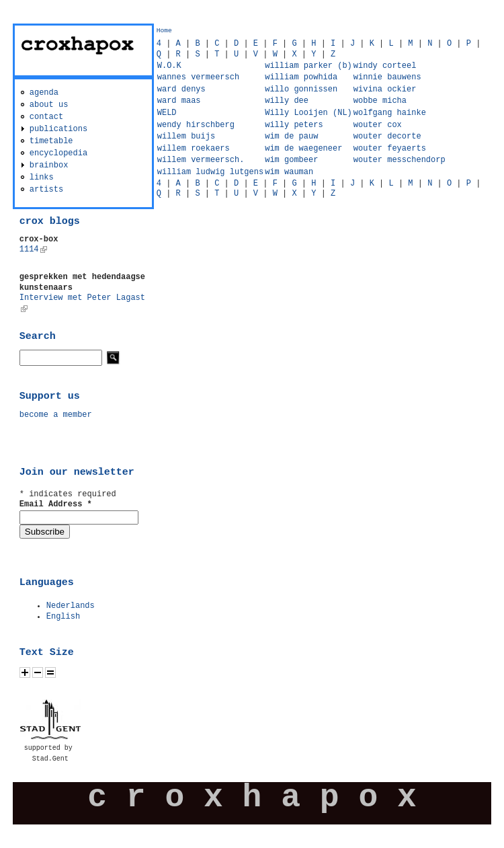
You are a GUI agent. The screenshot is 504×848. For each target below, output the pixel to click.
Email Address (56, 504)
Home (164, 31)
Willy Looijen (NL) (308, 113)
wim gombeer (291, 160)
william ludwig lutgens (210, 172)
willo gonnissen (301, 89)
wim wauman (289, 172)
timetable (51, 141)
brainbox (49, 165)
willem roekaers (194, 149)
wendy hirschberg (196, 125)
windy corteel (385, 66)
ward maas (179, 101)
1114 (33, 249)
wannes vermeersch (198, 77)
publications (58, 129)
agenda (44, 93)
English (63, 617)
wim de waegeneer (303, 149)
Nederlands (71, 606)
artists (46, 190)
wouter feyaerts (390, 149)
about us (49, 105)
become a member (56, 415)
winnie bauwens (387, 77)
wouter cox (378, 125)
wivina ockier (385, 89)
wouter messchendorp (400, 160)
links (42, 178)
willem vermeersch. (201, 160)
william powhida (301, 77)
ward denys (181, 89)
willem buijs (186, 137)
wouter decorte (387, 137)
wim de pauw (291, 137)
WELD (167, 113)
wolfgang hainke (390, 113)
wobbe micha (380, 101)
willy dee (287, 101)
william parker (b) (308, 66)
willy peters (294, 125)
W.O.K (169, 66)
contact (46, 117)
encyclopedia (58, 153)
